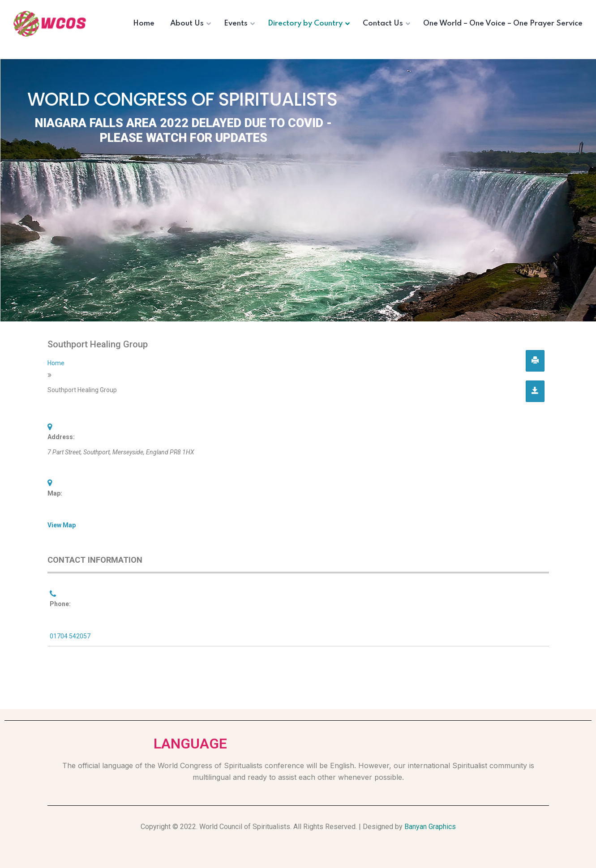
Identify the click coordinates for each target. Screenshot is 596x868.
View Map (62, 525)
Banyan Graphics (430, 827)
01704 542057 (70, 636)
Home (56, 363)
